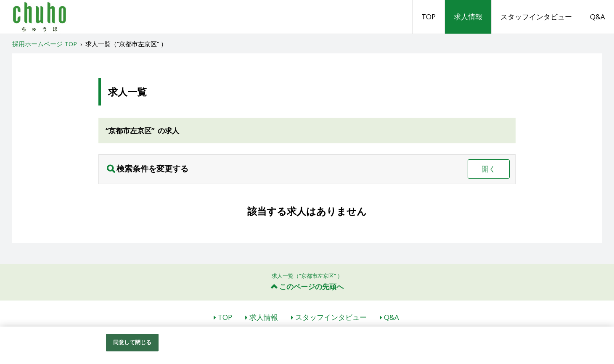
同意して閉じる (132, 342)
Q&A (598, 17)
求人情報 (468, 17)
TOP (429, 17)
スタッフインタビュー (536, 17)
